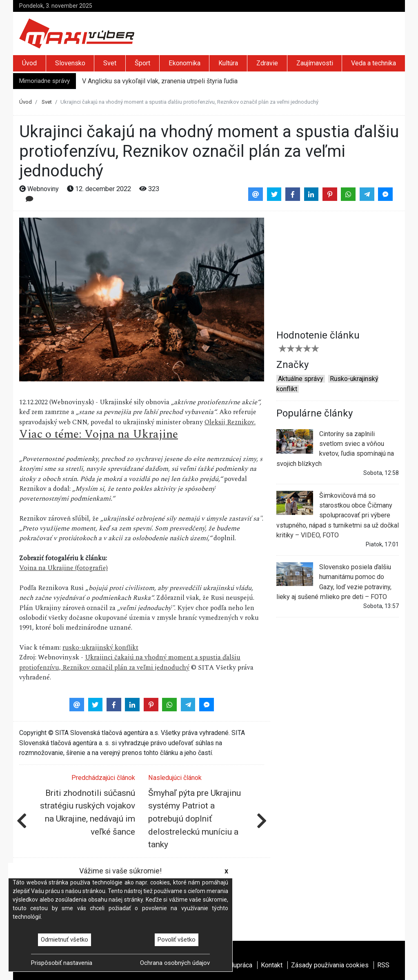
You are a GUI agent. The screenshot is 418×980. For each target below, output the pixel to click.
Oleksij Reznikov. (230, 422)
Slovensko (70, 63)
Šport (142, 63)
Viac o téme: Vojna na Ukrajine (99, 434)
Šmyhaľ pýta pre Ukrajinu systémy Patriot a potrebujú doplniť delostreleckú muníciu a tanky (195, 819)
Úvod (29, 63)
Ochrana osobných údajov (175, 963)
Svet (110, 63)
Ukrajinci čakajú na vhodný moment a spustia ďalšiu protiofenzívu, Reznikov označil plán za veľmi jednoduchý (130, 663)
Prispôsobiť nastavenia (62, 963)
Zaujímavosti (315, 63)
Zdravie (267, 63)
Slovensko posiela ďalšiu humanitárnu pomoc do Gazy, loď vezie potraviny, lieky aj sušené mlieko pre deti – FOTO (334, 581)
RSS (383, 965)
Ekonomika (185, 63)
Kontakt (272, 965)
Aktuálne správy (301, 379)
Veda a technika (374, 63)
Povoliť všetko (177, 940)
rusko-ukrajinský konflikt (100, 648)
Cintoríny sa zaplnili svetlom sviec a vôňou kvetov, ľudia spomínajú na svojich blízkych (335, 448)
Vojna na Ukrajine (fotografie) (63, 568)
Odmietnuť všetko (64, 940)
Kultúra (228, 63)
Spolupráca (236, 965)
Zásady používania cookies (330, 965)
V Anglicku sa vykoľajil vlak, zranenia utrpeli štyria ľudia (160, 81)
